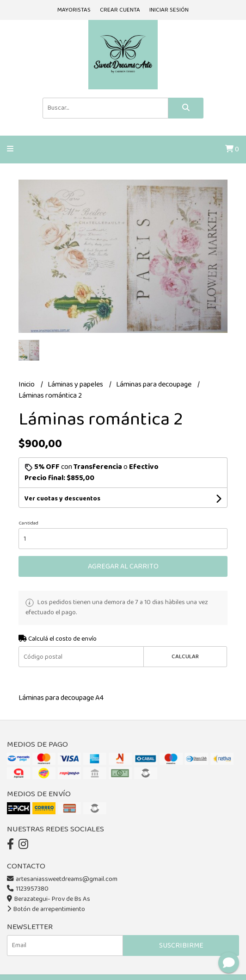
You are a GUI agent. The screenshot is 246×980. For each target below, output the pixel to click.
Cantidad (28, 523)
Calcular (185, 657)
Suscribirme (181, 946)
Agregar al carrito (123, 566)
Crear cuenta (120, 10)
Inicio (27, 384)
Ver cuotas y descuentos (62, 499)
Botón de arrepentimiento (46, 909)
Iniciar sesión (169, 10)
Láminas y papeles (76, 384)
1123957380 (28, 889)
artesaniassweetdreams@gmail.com (62, 879)
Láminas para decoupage (154, 384)
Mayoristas (74, 10)
